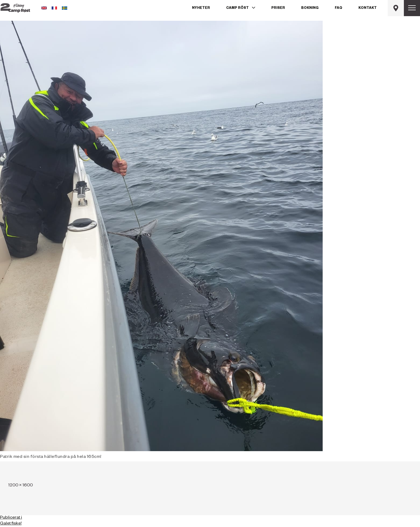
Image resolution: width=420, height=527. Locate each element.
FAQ (339, 8)
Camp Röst (237, 8)
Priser (278, 8)
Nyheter (201, 8)
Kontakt (368, 8)
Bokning (310, 8)
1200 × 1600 (21, 486)
